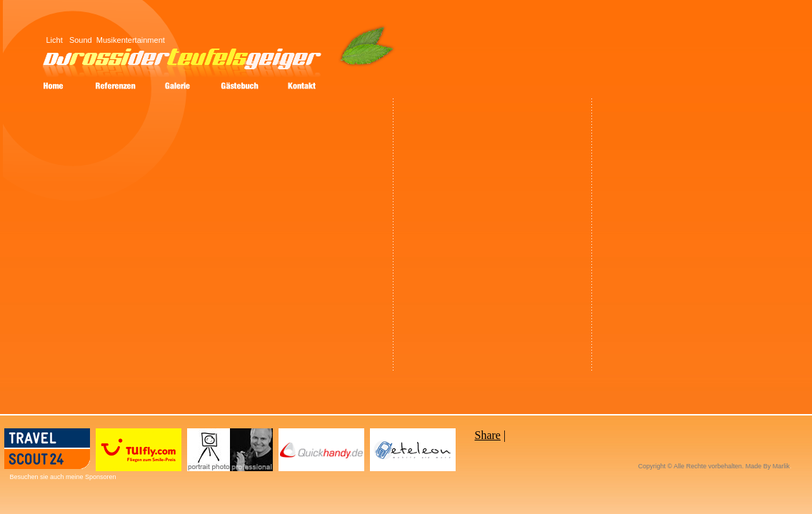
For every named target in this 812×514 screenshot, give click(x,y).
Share (488, 435)
